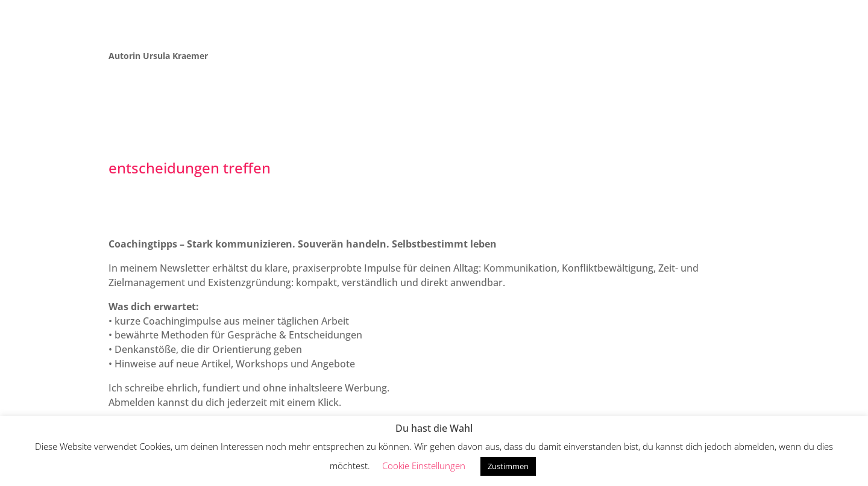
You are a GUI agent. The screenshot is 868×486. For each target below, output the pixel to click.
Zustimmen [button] (508, 466)
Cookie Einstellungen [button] (424, 466)
